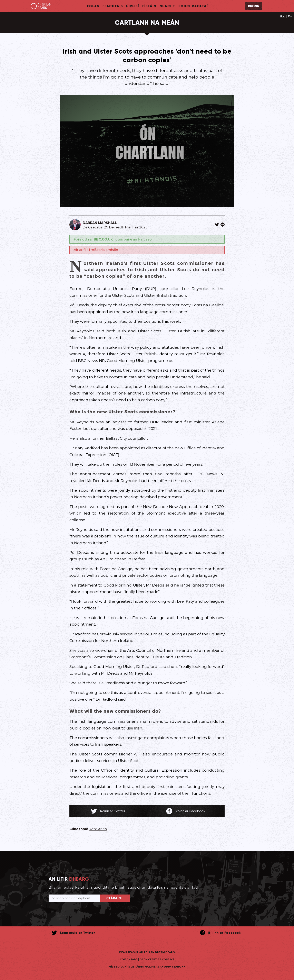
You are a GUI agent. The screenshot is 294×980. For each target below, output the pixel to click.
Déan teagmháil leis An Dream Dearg (147, 952)
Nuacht (167, 6)
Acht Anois (98, 829)
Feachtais (113, 6)
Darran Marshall (100, 223)
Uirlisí (133, 6)
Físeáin (149, 6)
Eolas (93, 6)
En (290, 16)
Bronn (254, 6)
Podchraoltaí (193, 6)
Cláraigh (115, 898)
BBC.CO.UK (103, 239)
